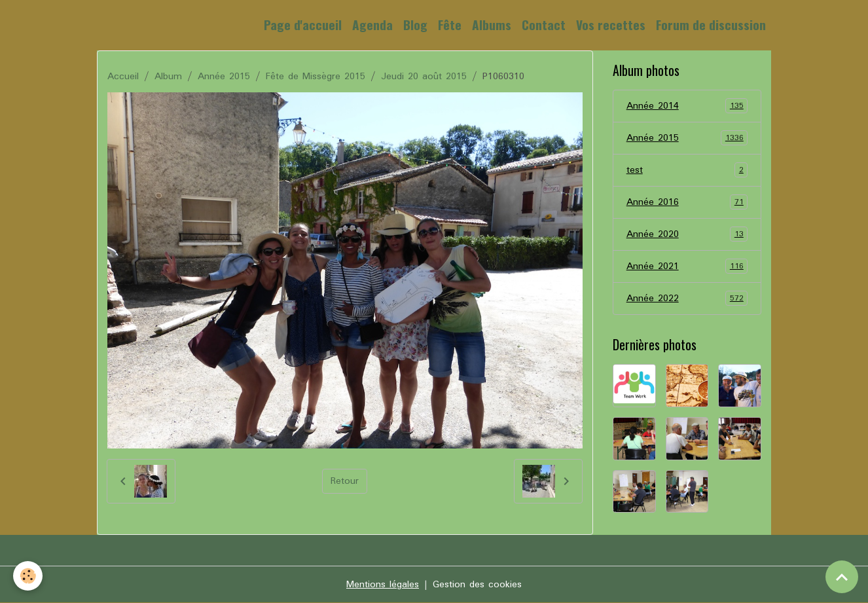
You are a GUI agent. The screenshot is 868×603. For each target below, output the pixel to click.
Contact (544, 25)
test (687, 170)
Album (168, 77)
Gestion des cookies (477, 585)
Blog (415, 25)
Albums (492, 25)
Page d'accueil (303, 25)
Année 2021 (687, 266)
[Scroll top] (842, 577)
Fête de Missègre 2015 (316, 77)
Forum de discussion (711, 25)
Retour (345, 481)
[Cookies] (28, 576)
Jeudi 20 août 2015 (424, 77)
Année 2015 (224, 77)
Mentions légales (383, 585)
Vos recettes (611, 25)
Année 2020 (687, 234)
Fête (450, 25)
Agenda (372, 25)
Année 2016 (687, 202)
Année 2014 (687, 106)
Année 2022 (687, 299)
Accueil (123, 77)
